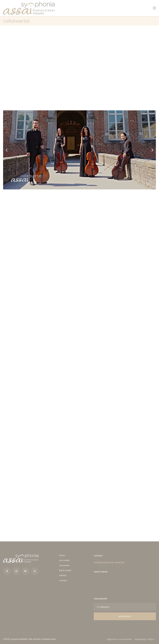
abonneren (125, 615)
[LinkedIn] (25, 569)
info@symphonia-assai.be (109, 561)
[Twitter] (35, 569)
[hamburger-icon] (154, 7)
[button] (7, 147)
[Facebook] (7, 569)
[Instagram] (16, 569)
